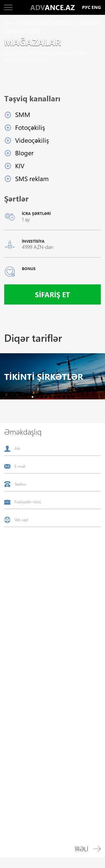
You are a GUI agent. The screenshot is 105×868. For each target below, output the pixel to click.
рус (86, 7)
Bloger (24, 153)
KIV (20, 166)
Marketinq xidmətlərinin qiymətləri (52, 27)
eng (96, 7)
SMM (23, 114)
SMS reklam (32, 178)
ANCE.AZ (53, 7)
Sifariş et (53, 294)
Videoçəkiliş (32, 140)
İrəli (88, 849)
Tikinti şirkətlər (44, 376)
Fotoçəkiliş (30, 127)
